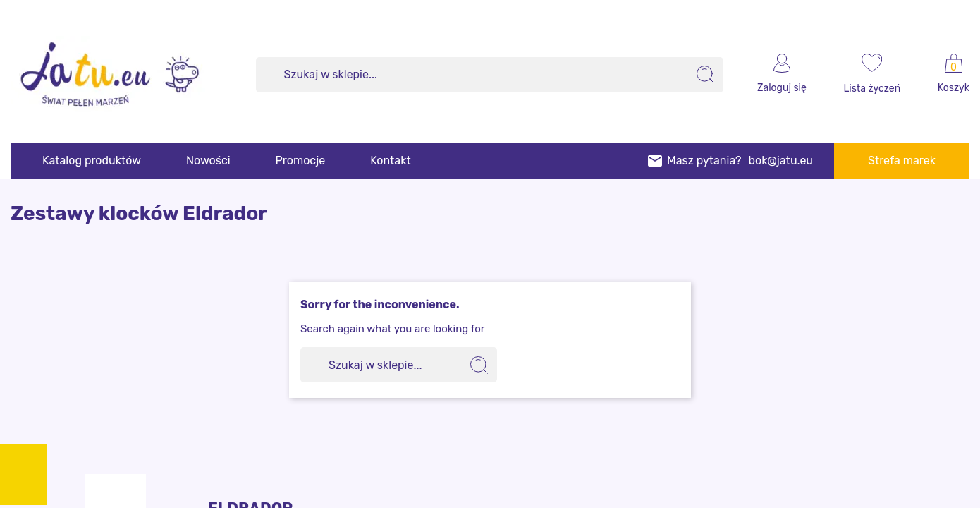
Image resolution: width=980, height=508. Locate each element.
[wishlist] (872, 75)
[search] (706, 75)
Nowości (208, 161)
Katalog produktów (92, 161)
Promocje (301, 161)
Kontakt (391, 161)
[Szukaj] (490, 75)
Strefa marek (902, 161)
